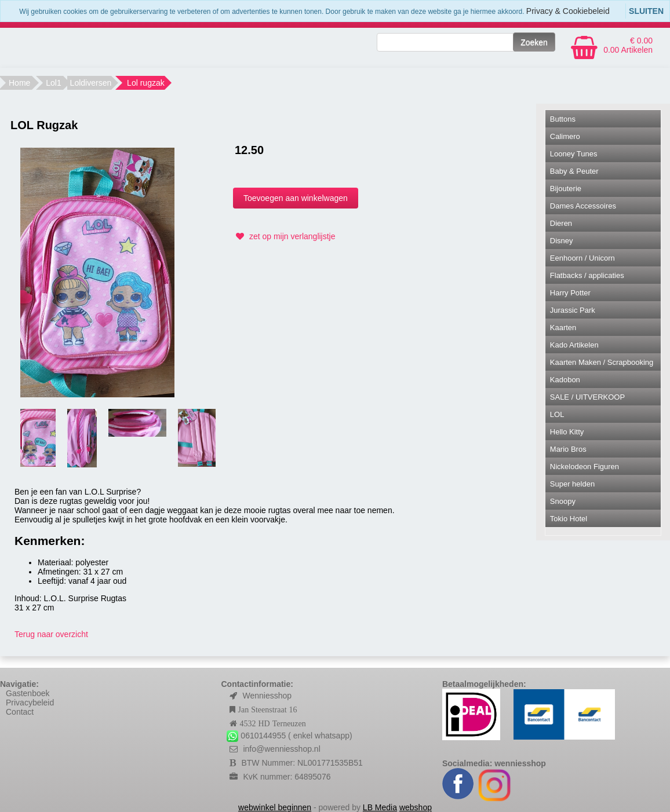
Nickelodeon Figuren (585, 467)
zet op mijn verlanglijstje (284, 236)
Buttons (563, 119)
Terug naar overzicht (51, 634)
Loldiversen (91, 83)
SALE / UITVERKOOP (587, 397)
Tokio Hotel (569, 519)
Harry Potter (570, 293)
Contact (20, 712)
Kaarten (563, 328)
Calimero (565, 136)
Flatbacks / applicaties (587, 275)
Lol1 (53, 83)
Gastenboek (28, 693)
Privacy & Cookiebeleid (568, 11)
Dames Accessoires (583, 206)
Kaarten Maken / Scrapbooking (602, 362)
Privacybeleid (30, 703)
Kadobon (565, 380)
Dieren (561, 223)
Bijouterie (566, 189)
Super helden (572, 484)
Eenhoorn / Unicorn (582, 258)
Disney (562, 241)
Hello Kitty (567, 432)
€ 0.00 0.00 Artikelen (628, 45)
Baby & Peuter (574, 171)
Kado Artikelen (574, 345)
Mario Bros (568, 449)
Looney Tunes (574, 154)
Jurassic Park (573, 310)
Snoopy (563, 501)
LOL (557, 414)
